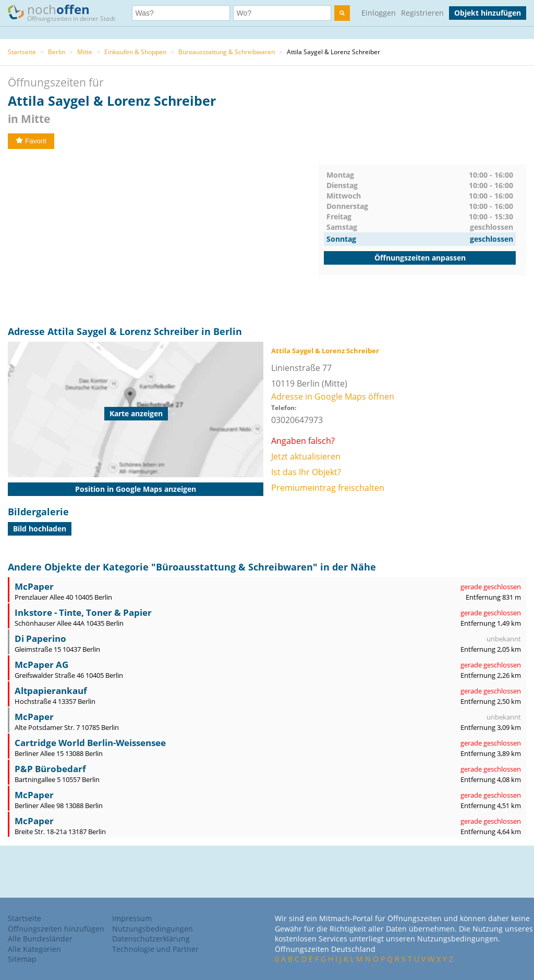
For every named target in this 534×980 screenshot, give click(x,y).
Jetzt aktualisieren (306, 456)
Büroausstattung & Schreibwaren (227, 52)
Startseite (22, 52)
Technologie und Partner (155, 949)
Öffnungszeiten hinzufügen (56, 929)
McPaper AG (41, 665)
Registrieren (422, 13)
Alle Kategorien (34, 949)
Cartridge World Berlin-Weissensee (90, 743)
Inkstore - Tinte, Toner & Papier (83, 612)
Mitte (85, 52)
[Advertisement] (163, 238)
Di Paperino (40, 638)
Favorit (31, 141)
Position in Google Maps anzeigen (136, 489)
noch (66, 12)
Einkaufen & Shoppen (135, 52)
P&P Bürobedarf (50, 769)
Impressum (132, 918)
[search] (342, 13)
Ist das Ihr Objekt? (306, 472)
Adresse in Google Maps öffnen (333, 396)
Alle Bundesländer (40, 939)
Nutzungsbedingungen (153, 929)
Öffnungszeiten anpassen (420, 258)
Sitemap (22, 959)
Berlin (57, 52)
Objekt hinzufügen (488, 13)
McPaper (34, 586)
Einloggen (379, 13)
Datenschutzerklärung (151, 939)
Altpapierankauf (51, 691)
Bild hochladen (40, 529)
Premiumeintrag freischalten (328, 488)
